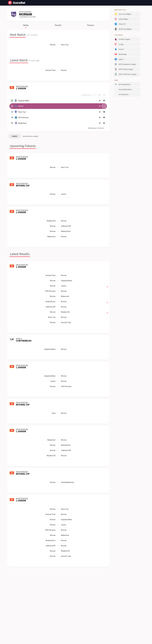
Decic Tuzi (22, 112)
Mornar (21, 106)
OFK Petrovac (23, 117)
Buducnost (22, 123)
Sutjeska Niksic (24, 101)
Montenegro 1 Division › (96, 128)
